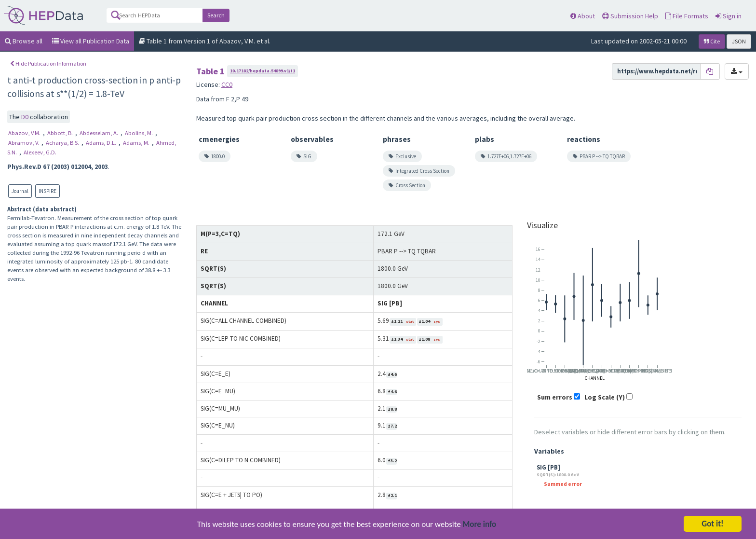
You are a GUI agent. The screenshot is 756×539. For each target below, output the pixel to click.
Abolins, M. (140, 133)
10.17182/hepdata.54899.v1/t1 (263, 71)
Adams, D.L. (102, 143)
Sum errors (555, 397)
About (583, 16)
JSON (739, 41)
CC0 (227, 84)
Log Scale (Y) (605, 397)
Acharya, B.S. (63, 143)
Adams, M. (137, 143)
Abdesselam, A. (100, 133)
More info (480, 525)
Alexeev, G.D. (40, 152)
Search (216, 15)
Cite (712, 41)
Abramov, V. (24, 143)
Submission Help (630, 16)
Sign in (729, 16)
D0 (26, 117)
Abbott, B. (61, 133)
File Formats (687, 16)
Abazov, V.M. (25, 133)
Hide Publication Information (48, 63)
